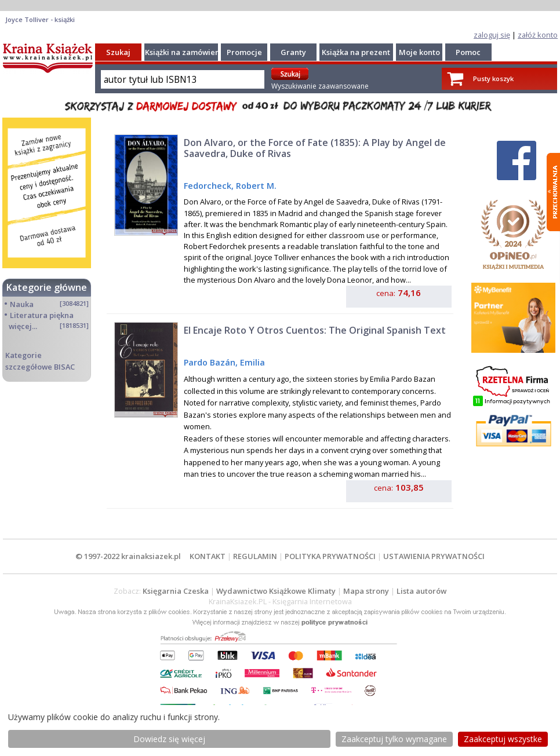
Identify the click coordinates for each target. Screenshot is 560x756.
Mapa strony (366, 591)
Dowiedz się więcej (169, 739)
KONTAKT (208, 556)
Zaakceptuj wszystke (503, 739)
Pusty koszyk (493, 78)
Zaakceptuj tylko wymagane (394, 739)
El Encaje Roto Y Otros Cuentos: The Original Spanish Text (315, 330)
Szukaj (118, 52)
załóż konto (538, 35)
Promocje (244, 52)
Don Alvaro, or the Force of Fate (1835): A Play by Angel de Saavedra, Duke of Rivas (315, 148)
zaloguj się (492, 35)
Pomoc (468, 52)
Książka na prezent (356, 52)
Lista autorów (421, 591)
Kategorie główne (47, 287)
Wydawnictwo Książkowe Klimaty (276, 591)
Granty (293, 52)
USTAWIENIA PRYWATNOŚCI (434, 556)
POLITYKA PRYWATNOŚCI (330, 556)
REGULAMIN (255, 556)
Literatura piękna (42, 315)
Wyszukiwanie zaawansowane (320, 86)
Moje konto (419, 52)
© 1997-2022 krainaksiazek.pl (128, 556)
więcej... (23, 326)
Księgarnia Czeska (176, 591)
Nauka (22, 304)
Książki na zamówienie (186, 52)
